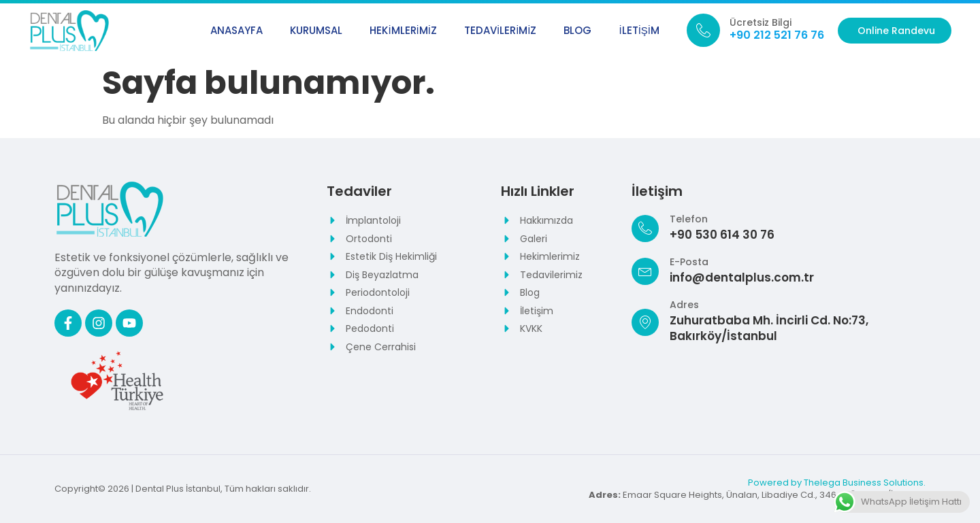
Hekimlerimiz (403, 30)
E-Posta (689, 262)
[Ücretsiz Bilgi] (703, 30)
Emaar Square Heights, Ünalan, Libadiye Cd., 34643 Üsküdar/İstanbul (757, 495)
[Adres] (645, 322)
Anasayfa (236, 30)
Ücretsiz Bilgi (761, 22)
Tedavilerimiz (501, 30)
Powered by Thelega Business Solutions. (837, 483)
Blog (577, 30)
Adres (684, 305)
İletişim (639, 30)
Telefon (689, 219)
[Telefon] (645, 229)
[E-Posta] (645, 271)
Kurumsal (316, 30)
